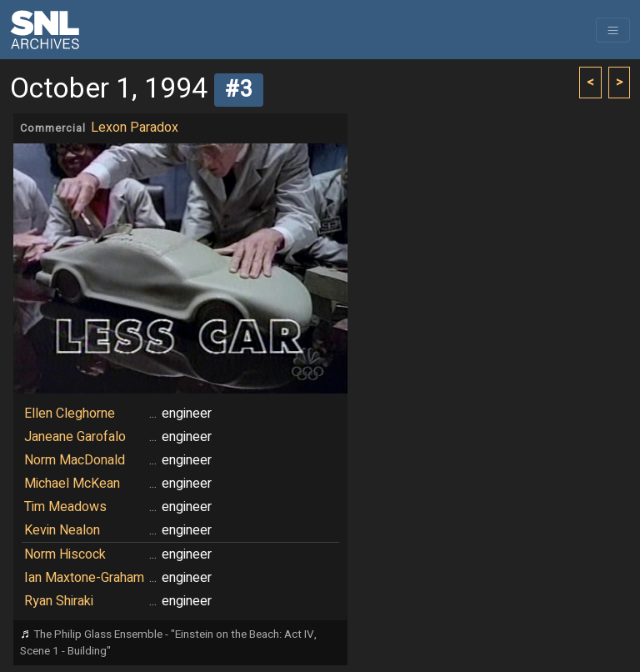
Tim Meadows (65, 507)
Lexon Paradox (135, 128)
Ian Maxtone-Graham (84, 578)
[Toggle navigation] (613, 30)
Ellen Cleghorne (70, 414)
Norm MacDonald (75, 460)
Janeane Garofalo (75, 437)
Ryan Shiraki (59, 601)
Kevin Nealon (62, 530)
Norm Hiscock (65, 554)
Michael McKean (72, 484)
